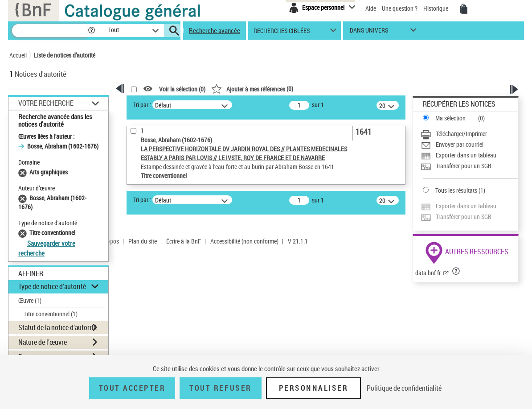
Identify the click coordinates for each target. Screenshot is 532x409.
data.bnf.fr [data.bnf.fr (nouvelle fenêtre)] (428, 273)
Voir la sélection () (182, 89)
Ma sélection (450, 118)
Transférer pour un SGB (464, 166)
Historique (436, 8)
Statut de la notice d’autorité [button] (57, 327)
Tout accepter (132, 388)
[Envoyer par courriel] (469, 145)
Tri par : (142, 105)
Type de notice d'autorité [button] (52, 286)
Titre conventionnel (51, 314)
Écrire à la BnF (184, 241)
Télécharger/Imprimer (461, 134)
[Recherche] (49, 31)
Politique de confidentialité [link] (404, 388)
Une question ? (400, 8)
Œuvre (30, 300)
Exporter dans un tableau (466, 155)
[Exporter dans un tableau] (469, 155)
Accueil (18, 55)
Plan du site (143, 241)
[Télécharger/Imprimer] (469, 134)
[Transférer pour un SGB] (469, 166)
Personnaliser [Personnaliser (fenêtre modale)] (314, 388)
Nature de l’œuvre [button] (43, 342)
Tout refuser (220, 388)
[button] (91, 31)
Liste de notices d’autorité (65, 55)
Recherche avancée (215, 30)
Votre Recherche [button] (46, 103)
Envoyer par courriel (460, 144)
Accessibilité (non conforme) (244, 241)
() (252, 89)
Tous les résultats (456, 190)
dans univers (369, 32)
